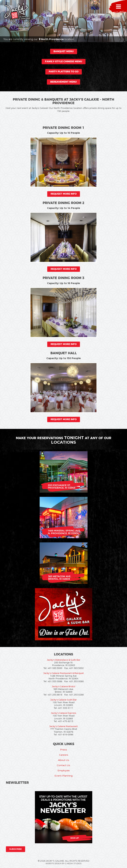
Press (63, 750)
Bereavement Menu (63, 82)
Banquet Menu (64, 51)
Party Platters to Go (64, 72)
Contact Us (63, 765)
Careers (64, 755)
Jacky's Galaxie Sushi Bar (63, 700)
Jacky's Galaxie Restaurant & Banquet (64, 673)
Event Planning (63, 776)
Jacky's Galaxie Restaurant (63, 726)
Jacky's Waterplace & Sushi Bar (64, 660)
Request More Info (64, 194)
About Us (64, 760)
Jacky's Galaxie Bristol (63, 686)
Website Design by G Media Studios (63, 864)
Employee (64, 770)
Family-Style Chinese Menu (64, 62)
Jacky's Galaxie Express (63, 713)
